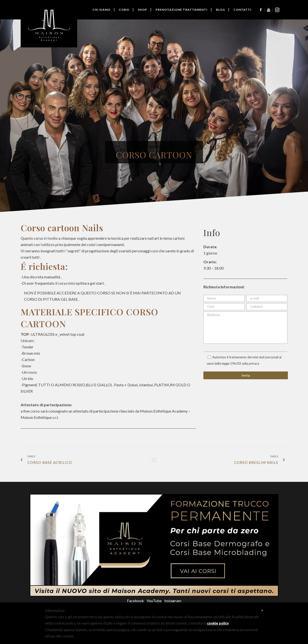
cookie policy (218, 623)
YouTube (154, 601)
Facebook (136, 601)
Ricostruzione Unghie (154, 146)
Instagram (173, 601)
